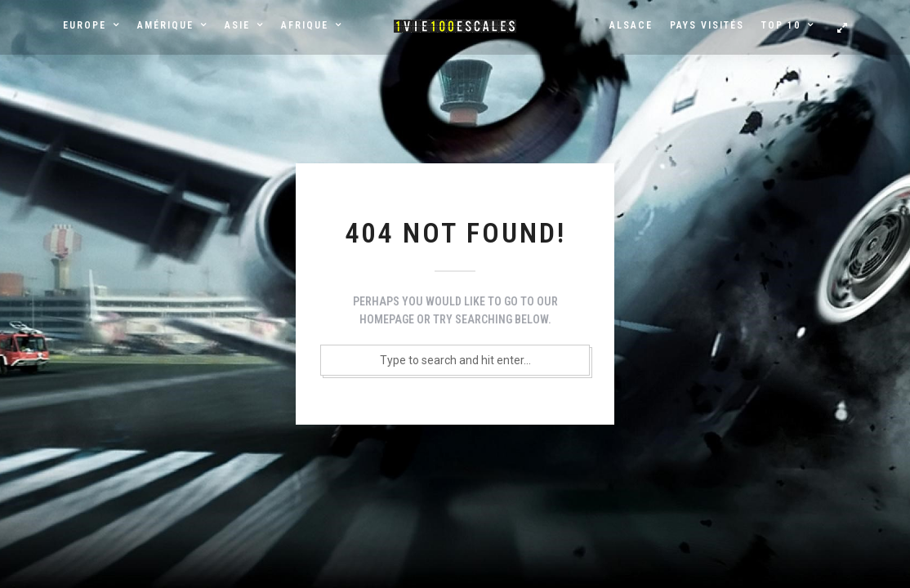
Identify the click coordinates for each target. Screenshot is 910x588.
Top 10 (781, 25)
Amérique (165, 25)
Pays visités (707, 25)
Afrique (305, 25)
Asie (237, 25)
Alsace (631, 25)
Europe (85, 25)
